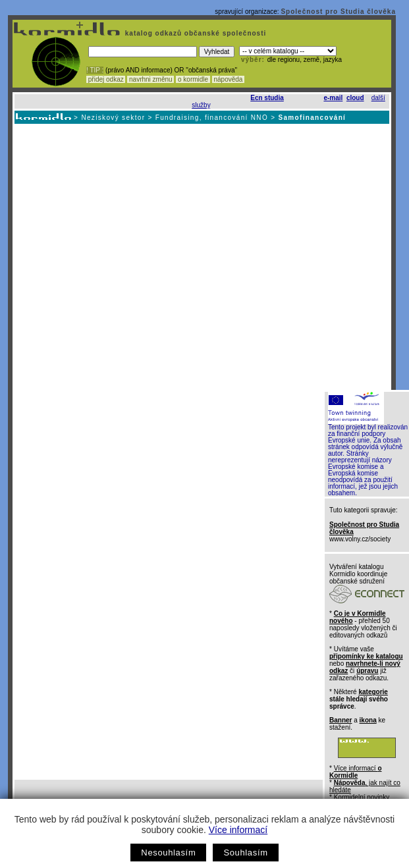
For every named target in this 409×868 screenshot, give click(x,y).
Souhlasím (245, 853)
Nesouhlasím (168, 853)
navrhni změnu (150, 79)
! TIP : (95, 70)
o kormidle (193, 79)
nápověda (229, 79)
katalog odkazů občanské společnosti (194, 33)
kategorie (373, 692)
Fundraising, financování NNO (212, 118)
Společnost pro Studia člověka (338, 12)
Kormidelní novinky (362, 797)
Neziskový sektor (113, 118)
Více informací (238, 830)
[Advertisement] (126, 257)
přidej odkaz (106, 79)
